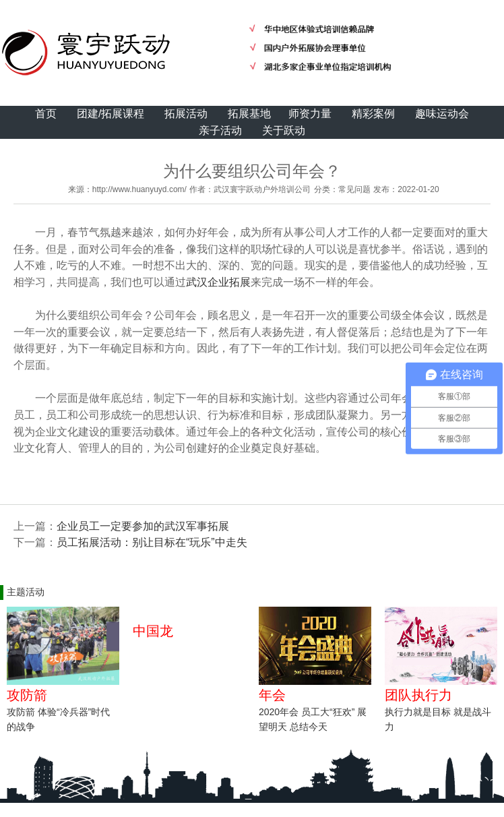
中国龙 (153, 631)
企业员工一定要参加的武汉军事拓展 (143, 526)
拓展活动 (186, 114)
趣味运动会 (442, 114)
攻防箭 (27, 695)
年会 (272, 695)
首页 (46, 114)
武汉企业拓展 (218, 282)
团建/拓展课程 (111, 114)
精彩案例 (373, 114)
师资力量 (310, 114)
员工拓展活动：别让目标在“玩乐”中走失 (152, 542)
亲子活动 (220, 130)
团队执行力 (418, 695)
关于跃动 (284, 130)
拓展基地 (249, 114)
